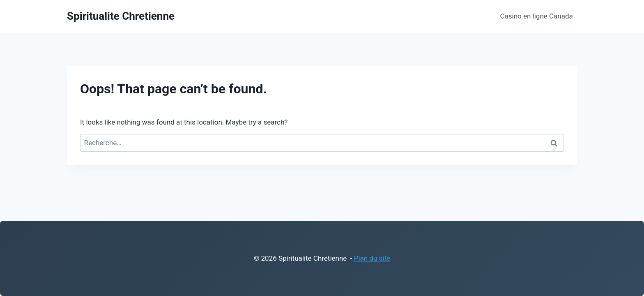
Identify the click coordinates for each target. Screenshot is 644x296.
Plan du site (372, 258)
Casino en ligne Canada (536, 16)
